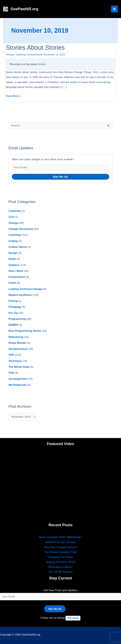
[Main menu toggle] (115, 9)
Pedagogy (15, 307)
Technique (15, 361)
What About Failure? (60, 567)
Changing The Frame (60, 557)
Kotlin (12, 283)
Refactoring (16, 337)
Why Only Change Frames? (60, 547)
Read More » (14, 96)
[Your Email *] (60, 167)
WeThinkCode (17, 385)
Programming (17, 319)
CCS (11, 217)
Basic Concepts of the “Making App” (60, 537)
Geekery (14, 265)
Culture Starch (18, 247)
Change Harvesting (21, 229)
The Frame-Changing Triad (60, 552)
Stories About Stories (35, 48)
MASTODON (73, 618)
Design (13, 253)
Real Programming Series (25, 331)
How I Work (16, 271)
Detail (12, 259)
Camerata (15, 211)
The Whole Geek (19, 367)
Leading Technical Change (25, 289)
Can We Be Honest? (61, 572)
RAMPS (13, 325)
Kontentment (17, 277)
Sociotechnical (34, 54)
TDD (11, 355)
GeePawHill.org (24, 9)
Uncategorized (18, 379)
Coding (13, 241)
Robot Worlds (17, 343)
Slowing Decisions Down (60, 562)
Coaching (20, 54)
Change (10, 54)
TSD (11, 373)
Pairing (13, 301)
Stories (42, 64)
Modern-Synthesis (20, 295)
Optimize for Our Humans (61, 542)
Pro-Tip (13, 313)
